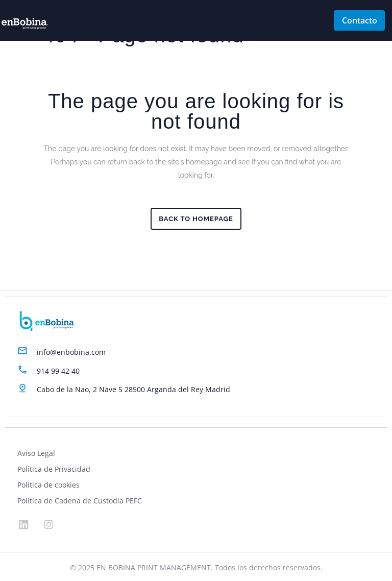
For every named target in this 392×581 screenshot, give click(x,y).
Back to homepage (196, 219)
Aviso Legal (36, 452)
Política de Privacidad (54, 468)
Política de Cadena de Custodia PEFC (80, 500)
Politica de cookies (48, 484)
